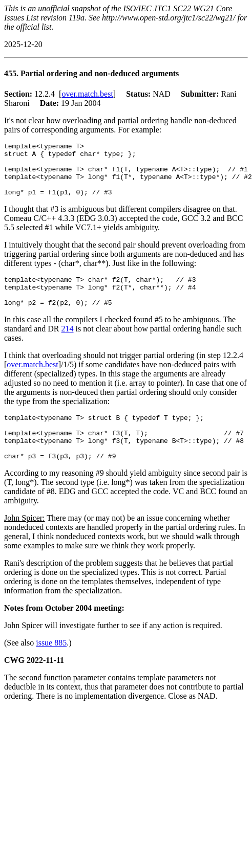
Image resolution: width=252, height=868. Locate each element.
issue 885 (51, 669)
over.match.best (87, 94)
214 (68, 346)
